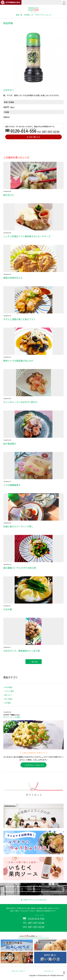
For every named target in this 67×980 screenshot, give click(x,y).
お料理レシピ (29, 15)
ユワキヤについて (34, 889)
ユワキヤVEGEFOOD (33, 10)
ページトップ (64, 973)
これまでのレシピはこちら (34, 765)
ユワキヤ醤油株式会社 (11, 2)
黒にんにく (8, 695)
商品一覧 (19, 15)
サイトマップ (49, 971)
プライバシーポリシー (18, 971)
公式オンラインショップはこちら (35, 900)
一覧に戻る (34, 662)
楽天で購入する (35, 137)
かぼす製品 (8, 687)
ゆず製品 (8, 703)
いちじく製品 (9, 691)
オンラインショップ (44, 15)
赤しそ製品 (8, 699)
